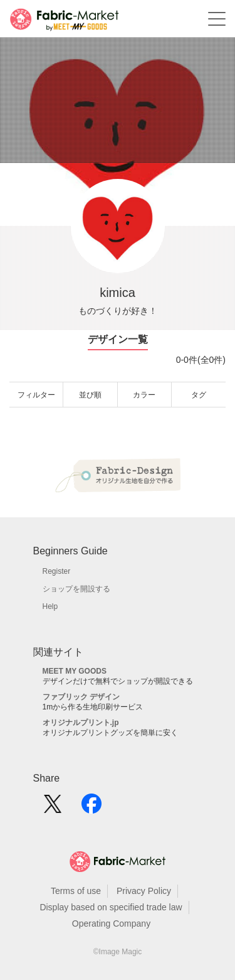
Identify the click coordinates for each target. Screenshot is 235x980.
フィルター (36, 395)
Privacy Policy (144, 891)
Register (57, 571)
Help (50, 606)
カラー (144, 395)
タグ (199, 395)
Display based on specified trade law (111, 907)
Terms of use (76, 891)
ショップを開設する (76, 589)
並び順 (90, 395)
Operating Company (111, 923)
